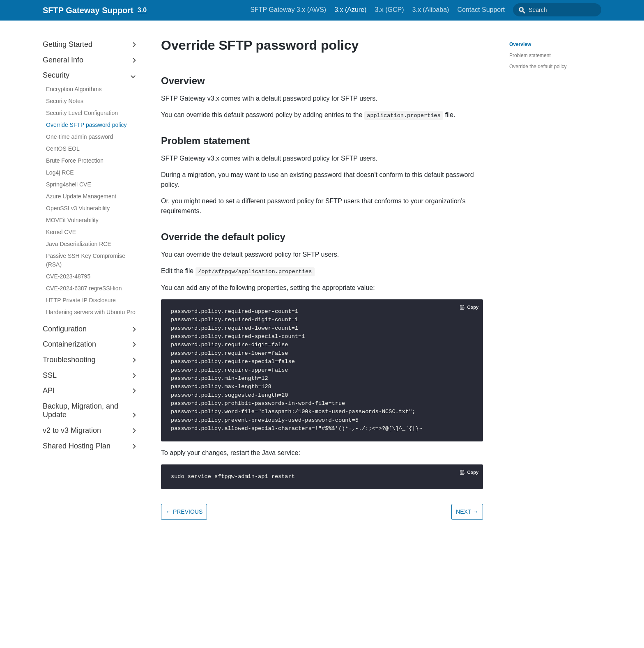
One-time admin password (79, 137)
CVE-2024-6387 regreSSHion (84, 288)
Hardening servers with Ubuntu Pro (91, 312)
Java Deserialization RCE (79, 244)
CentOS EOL (63, 149)
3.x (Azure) (369, 10)
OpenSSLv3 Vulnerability (78, 208)
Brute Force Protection (75, 161)
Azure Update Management (81, 196)
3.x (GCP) (408, 10)
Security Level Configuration (82, 113)
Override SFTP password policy (86, 125)
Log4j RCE (60, 172)
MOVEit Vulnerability (72, 220)
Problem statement (530, 55)
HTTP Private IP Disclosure (81, 300)
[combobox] (566, 10)
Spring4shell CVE (69, 184)
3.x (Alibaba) (449, 10)
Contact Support (499, 10)
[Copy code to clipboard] (469, 307)
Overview (520, 44)
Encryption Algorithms (74, 89)
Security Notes (65, 101)
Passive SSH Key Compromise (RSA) (86, 260)
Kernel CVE (61, 232)
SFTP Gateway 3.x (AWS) (307, 10)
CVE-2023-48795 (68, 276)
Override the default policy (538, 67)
